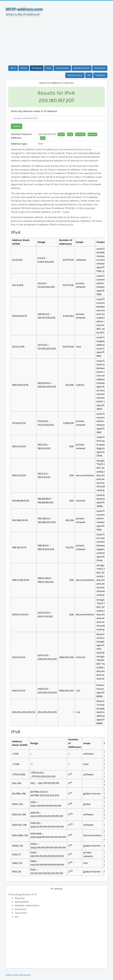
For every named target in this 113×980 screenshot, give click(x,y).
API (89, 75)
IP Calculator (62, 68)
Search (17, 126)
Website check (75, 75)
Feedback (100, 75)
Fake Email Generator (18, 975)
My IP (13, 68)
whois (61, 134)
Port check (100, 68)
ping (70, 134)
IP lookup (37, 68)
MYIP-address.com (24, 9)
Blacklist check (82, 68)
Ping (49, 68)
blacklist (93, 134)
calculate (80, 134)
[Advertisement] (56, 40)
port (43, 138)
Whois (24, 68)
